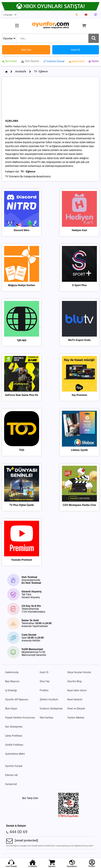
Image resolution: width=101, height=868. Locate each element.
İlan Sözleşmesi (14, 727)
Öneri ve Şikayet (76, 709)
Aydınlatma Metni (15, 754)
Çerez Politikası (14, 736)
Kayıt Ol (44, 672)
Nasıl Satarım (75, 700)
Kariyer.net (11, 784)
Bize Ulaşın (11, 709)
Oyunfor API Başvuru (17, 700)
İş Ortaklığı (11, 690)
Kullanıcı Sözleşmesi (51, 709)
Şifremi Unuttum (49, 700)
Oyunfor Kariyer (14, 766)
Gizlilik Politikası (14, 745)
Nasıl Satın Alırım (77, 690)
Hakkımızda (12, 672)
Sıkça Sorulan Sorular (79, 672)
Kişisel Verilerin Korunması (20, 718)
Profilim (44, 690)
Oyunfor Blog (74, 681)
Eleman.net (11, 775)
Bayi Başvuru (12, 681)
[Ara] (94, 38)
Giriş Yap (45, 681)
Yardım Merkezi (76, 718)
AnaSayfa (21, 71)
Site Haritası (46, 718)
